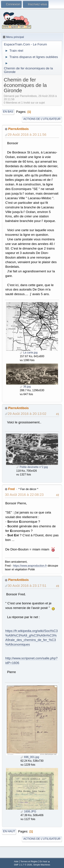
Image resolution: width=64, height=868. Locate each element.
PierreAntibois (18, 129)
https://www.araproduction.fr (30, 566)
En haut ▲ (45, 861)
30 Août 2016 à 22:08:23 (24, 495)
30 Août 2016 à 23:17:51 (27, 586)
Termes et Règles (29, 861)
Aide (16, 861)
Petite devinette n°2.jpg (32, 467)
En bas (8, 112)
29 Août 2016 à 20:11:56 (27, 134)
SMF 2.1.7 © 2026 (23, 865)
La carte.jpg (29, 353)
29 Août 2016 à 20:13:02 (27, 414)
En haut (9, 831)
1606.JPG (28, 811)
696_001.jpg (30, 757)
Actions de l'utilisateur (42, 119)
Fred (11, 489)
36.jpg (25, 387)
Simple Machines (42, 865)
